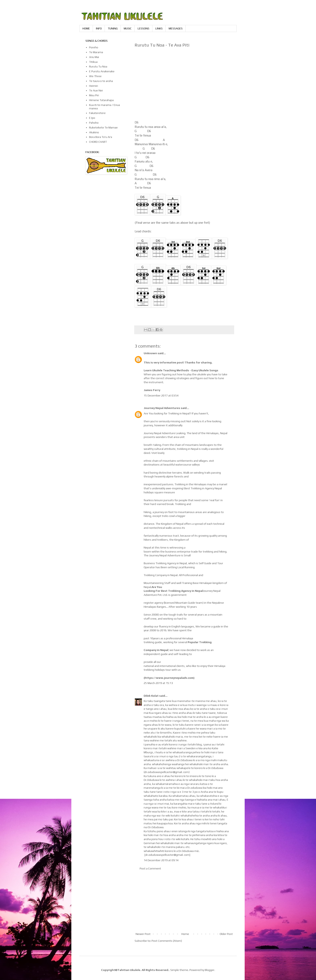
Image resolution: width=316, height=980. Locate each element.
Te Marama (96, 52)
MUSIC (128, 28)
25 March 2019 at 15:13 (158, 683)
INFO (99, 28)
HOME (86, 28)
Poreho (94, 47)
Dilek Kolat (151, 696)
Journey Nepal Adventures (162, 408)
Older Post (226, 934)
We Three (95, 76)
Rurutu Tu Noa (98, 66)
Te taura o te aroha (101, 81)
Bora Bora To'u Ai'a (101, 137)
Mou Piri (94, 95)
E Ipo (92, 118)
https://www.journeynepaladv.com (169, 678)
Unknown (150, 353)
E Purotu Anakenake (102, 71)
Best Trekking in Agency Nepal (203, 488)
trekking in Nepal (188, 449)
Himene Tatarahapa (101, 100)
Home (185, 934)
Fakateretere (97, 113)
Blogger (210, 970)
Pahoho (94, 123)
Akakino (94, 132)
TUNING (113, 28)
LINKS (159, 28)
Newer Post (143, 934)
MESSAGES (176, 28)
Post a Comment (150, 868)
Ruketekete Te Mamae (103, 127)
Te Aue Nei (96, 90)
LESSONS (143, 28)
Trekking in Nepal (179, 413)
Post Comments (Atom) (167, 941)
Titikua (93, 62)
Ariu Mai (94, 57)
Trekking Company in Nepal (161, 575)
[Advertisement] (184, 901)
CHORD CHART (98, 142)
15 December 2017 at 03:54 (161, 395)
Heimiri (94, 86)
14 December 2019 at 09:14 (161, 860)
